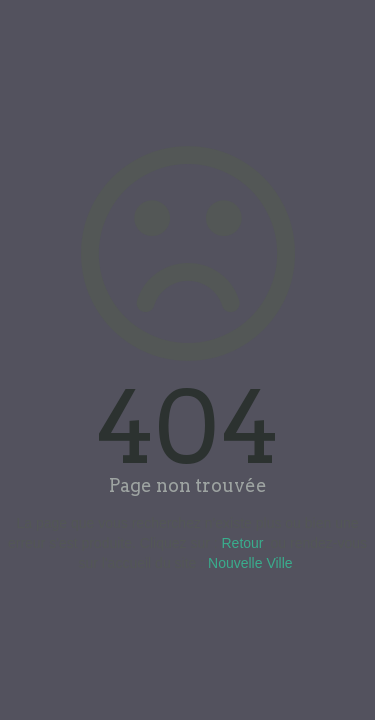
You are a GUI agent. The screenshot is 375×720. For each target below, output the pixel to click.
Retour (242, 543)
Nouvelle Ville (250, 563)
